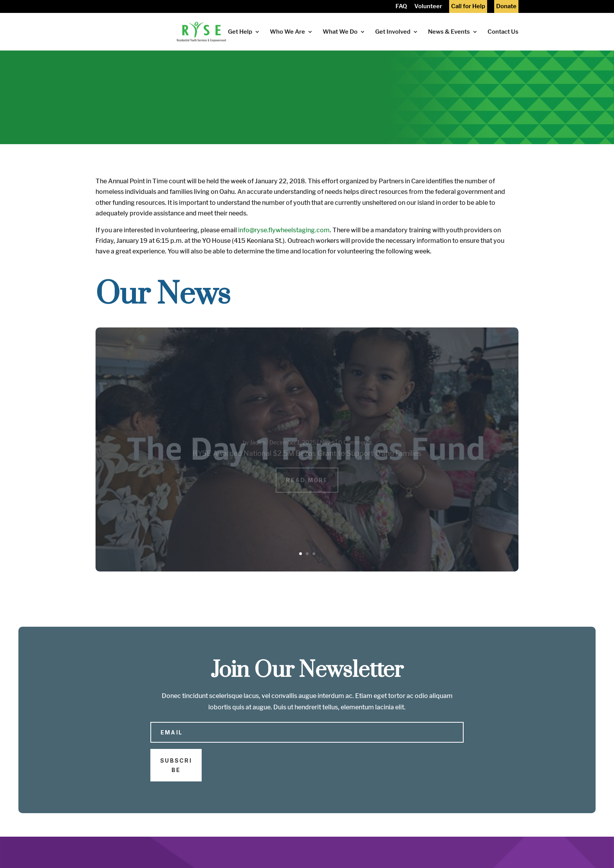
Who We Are (287, 32)
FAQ (401, 7)
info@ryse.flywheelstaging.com (284, 230)
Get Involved (393, 32)
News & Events (449, 32)
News (327, 447)
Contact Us (503, 32)
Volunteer (428, 7)
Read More (307, 484)
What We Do (340, 32)
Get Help (240, 32)
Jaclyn (258, 447)
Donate (506, 7)
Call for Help (468, 7)
